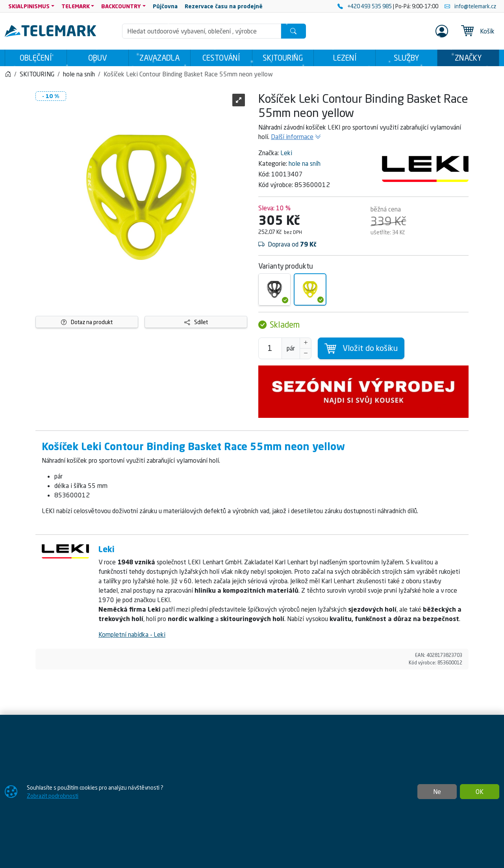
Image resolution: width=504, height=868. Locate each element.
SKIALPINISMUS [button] (29, 6)
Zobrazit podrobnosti (53, 796)
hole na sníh (305, 163)
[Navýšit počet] (306, 343)
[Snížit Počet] (306, 354)
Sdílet (196, 322)
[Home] (8, 74)
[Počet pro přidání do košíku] (270, 348)
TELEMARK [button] (76, 6)
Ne (437, 792)
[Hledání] (202, 31)
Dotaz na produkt (87, 322)
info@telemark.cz (470, 6)
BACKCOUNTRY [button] (121, 6)
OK (480, 792)
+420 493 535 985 (365, 6)
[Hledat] (293, 31)
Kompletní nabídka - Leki (132, 634)
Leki (286, 153)
